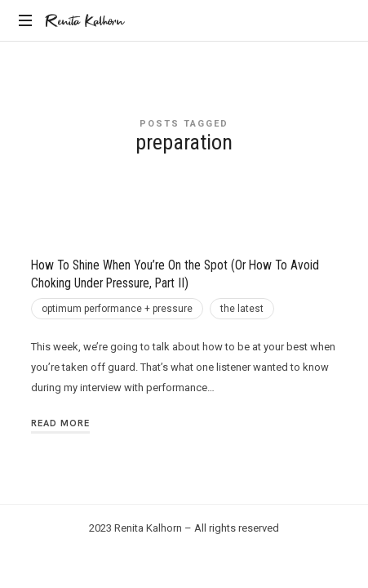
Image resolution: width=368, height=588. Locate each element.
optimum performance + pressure (117, 309)
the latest (242, 309)
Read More (60, 423)
